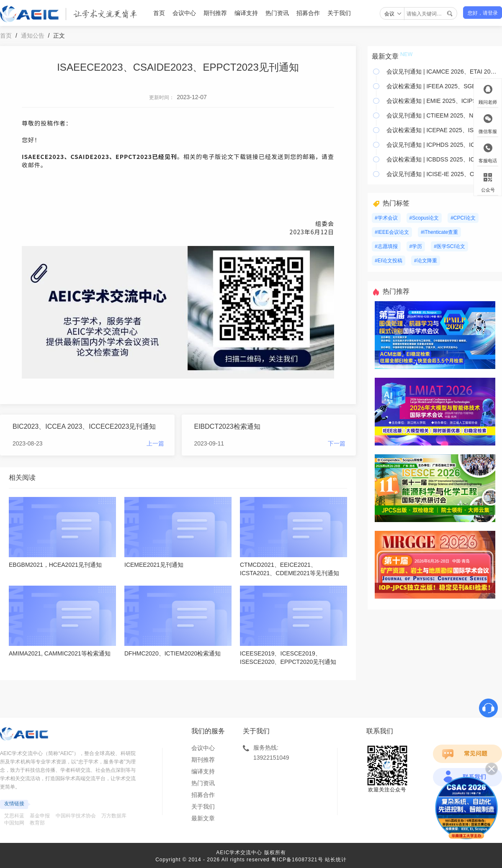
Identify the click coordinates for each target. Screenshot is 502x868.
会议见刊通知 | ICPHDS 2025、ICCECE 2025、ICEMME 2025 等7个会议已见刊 (442, 145)
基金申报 (40, 816)
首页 (159, 13)
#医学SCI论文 (449, 246)
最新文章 (203, 818)
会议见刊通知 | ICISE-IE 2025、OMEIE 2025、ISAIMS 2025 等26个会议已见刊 (442, 174)
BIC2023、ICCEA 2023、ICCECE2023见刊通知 (84, 426)
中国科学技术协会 (76, 816)
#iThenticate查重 (439, 232)
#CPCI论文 (463, 218)
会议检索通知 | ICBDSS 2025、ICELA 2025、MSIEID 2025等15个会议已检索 (442, 159)
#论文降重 (426, 261)
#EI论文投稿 (389, 261)
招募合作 (308, 13)
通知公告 (33, 36)
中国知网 (14, 823)
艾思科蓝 (14, 816)
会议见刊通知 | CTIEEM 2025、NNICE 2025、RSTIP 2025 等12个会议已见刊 (442, 115)
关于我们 (339, 13)
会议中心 (184, 13)
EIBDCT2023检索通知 (227, 426)
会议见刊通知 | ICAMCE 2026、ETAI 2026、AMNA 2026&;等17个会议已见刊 (442, 72)
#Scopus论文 (424, 218)
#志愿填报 (386, 246)
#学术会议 (386, 218)
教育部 (37, 823)
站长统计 (336, 860)
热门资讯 (277, 13)
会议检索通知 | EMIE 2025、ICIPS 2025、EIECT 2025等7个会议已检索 (442, 101)
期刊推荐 (215, 13)
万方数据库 (114, 816)
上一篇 (155, 443)
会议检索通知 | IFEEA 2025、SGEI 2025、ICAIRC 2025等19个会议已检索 (442, 86)
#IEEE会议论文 (392, 232)
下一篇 (337, 443)
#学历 (416, 246)
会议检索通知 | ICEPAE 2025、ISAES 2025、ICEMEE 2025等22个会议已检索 (442, 130)
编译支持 (246, 13)
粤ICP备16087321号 (297, 860)
